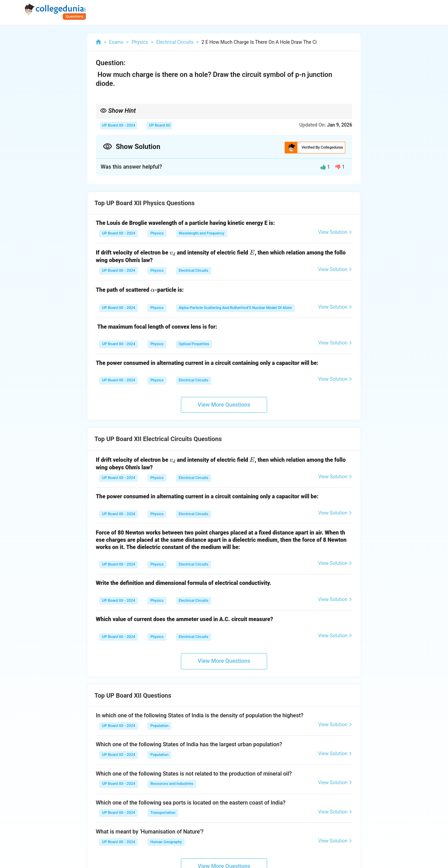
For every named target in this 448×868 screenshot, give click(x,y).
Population (159, 726)
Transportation (163, 813)
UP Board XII (160, 125)
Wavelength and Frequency (202, 233)
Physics (157, 233)
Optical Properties (194, 344)
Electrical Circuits (194, 271)
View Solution (335, 232)
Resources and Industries (172, 784)
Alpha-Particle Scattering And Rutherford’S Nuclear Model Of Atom (235, 308)
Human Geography (166, 842)
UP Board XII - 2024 (119, 125)
